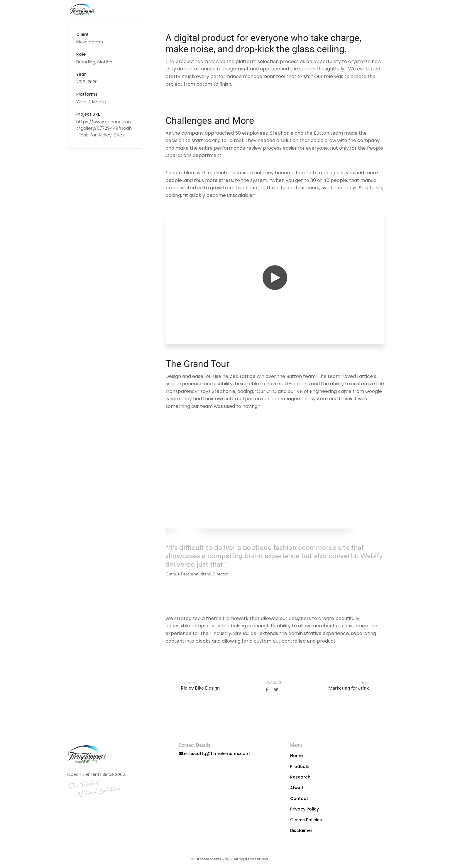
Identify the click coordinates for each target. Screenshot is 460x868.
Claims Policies (306, 820)
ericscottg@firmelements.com (217, 754)
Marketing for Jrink (349, 688)
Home (269, 10)
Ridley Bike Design (200, 688)
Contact (383, 10)
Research (328, 10)
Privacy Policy (305, 809)
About (356, 10)
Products (296, 10)
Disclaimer (301, 830)
